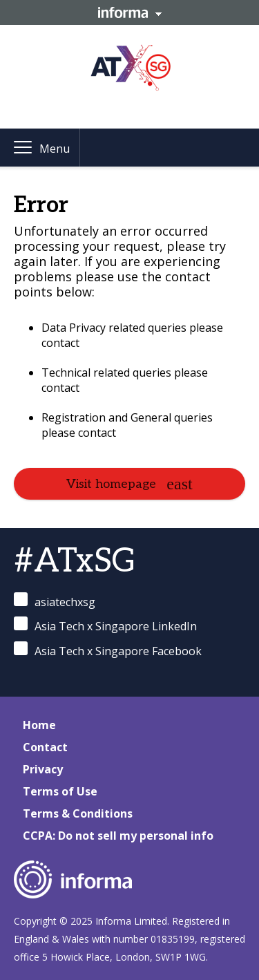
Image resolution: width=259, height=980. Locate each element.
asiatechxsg (55, 601)
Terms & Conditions (78, 813)
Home (39, 725)
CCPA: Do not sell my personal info (118, 836)
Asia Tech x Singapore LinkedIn (105, 625)
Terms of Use (60, 791)
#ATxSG (75, 562)
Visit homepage (111, 484)
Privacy (43, 769)
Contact (45, 747)
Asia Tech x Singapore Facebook (108, 650)
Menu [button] (55, 149)
